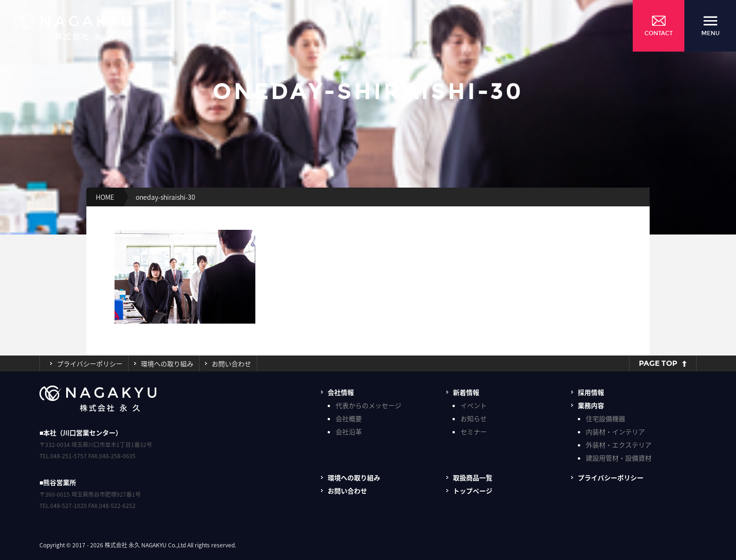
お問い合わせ (231, 363)
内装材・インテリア (615, 431)
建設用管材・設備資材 (619, 458)
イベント (474, 405)
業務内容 (591, 405)
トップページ (473, 491)
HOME (105, 197)
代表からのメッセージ (368, 405)
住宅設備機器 (606, 418)
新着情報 (466, 392)
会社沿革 (349, 431)
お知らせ (474, 418)
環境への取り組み (167, 363)
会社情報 (341, 392)
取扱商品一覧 (473, 477)
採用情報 (591, 392)
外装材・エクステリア (619, 445)
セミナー (474, 431)
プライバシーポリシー (90, 363)
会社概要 (349, 418)
